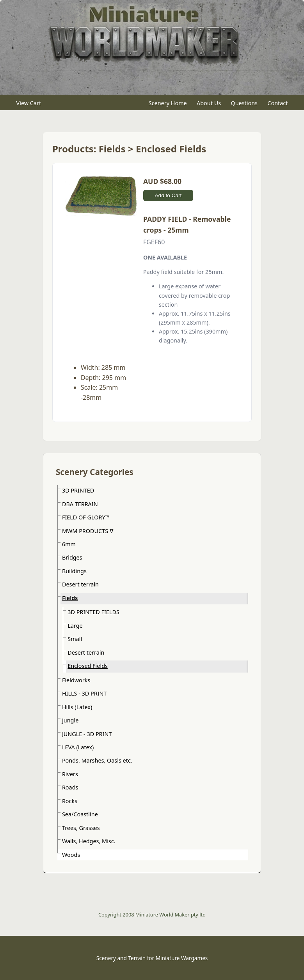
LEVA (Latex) (78, 747)
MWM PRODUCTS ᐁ (88, 531)
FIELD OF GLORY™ (86, 517)
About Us (209, 103)
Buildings (74, 571)
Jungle (70, 720)
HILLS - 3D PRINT (84, 693)
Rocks (70, 801)
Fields (70, 598)
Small (75, 639)
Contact (277, 103)
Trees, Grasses (81, 828)
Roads (70, 787)
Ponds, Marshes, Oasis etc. (97, 760)
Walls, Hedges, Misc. (89, 841)
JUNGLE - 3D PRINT (87, 734)
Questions (244, 103)
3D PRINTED (78, 490)
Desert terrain (80, 584)
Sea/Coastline (80, 814)
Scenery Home (168, 103)
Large (75, 626)
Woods (71, 855)
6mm (69, 544)
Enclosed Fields (88, 666)
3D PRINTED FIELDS (93, 612)
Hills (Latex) (77, 707)
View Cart (29, 103)
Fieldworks (76, 680)
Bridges (72, 557)
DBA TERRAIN (80, 504)
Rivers (70, 774)
